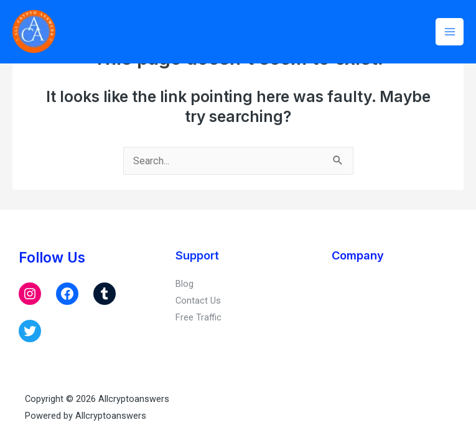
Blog (184, 284)
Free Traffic (198, 317)
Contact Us (198, 301)
